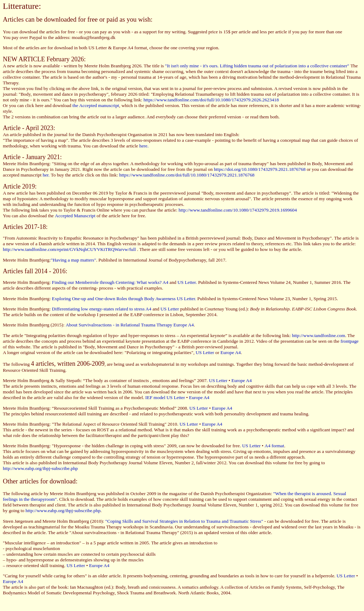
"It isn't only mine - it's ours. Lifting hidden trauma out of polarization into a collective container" (258, 66)
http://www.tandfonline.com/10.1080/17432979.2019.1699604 (238, 210)
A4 (107, 565)
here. (144, 146)
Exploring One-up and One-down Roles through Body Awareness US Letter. (124, 299)
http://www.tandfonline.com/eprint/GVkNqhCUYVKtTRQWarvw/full (69, 249)
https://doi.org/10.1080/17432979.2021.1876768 (260, 169)
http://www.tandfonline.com (318, 335)
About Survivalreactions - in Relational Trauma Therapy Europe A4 (130, 325)
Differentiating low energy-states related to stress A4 (102, 309)
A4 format (274, 446)
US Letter (170, 309)
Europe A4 (231, 352)
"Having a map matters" (73, 260)
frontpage (350, 341)
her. (47, 175)
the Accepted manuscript (96, 105)
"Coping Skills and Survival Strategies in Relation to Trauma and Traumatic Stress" (184, 521)
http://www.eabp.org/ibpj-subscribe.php (40, 468)
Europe (96, 565)
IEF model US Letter (165, 397)
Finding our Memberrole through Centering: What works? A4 (110, 282)
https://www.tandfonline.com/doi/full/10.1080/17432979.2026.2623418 (211, 100)
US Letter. (187, 282)
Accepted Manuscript (75, 216)
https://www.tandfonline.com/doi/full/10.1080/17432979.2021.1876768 (187, 175)
